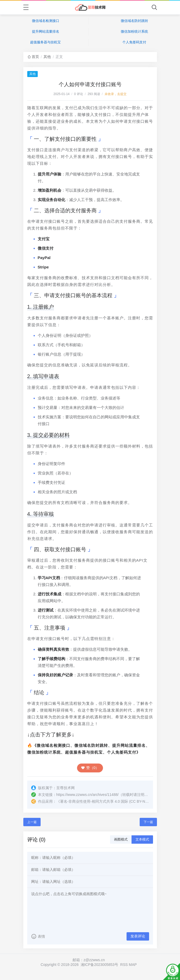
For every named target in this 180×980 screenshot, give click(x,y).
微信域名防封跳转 (134, 21)
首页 (35, 57)
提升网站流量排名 (46, 31)
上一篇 (32, 822)
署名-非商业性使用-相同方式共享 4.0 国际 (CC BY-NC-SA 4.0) (111, 801)
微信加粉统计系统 (134, 31)
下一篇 (148, 822)
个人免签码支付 (134, 42)
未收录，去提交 (116, 94)
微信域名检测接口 (46, 21)
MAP (133, 965)
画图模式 (121, 839)
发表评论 (138, 936)
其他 (47, 57)
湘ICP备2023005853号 (99, 965)
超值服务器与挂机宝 (45, 42)
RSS (124, 965)
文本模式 (142, 839)
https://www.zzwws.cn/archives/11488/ (88, 795)
